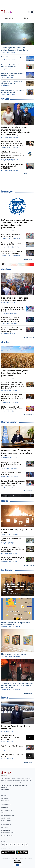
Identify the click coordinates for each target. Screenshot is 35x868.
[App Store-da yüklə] (8, 852)
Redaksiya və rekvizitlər (8, 810)
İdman (5, 698)
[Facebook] (7, 845)
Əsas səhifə (9, 18)
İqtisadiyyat (7, 192)
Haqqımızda (5, 808)
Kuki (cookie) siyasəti (7, 835)
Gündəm (6, 342)
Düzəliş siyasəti (6, 818)
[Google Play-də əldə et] (22, 852)
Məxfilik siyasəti (6, 830)
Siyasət (5, 99)
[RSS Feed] (26, 845)
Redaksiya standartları (8, 815)
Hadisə (5, 501)
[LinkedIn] (22, 845)
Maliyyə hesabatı (6, 821)
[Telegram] (18, 845)
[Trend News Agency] (6, 773)
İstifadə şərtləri (5, 828)
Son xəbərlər (5, 798)
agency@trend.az (6, 790)
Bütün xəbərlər (28, 174)
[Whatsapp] (3, 845)
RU (21, 865)
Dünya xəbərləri (9, 422)
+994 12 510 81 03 (6, 788)
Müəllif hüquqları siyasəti (8, 833)
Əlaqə (3, 813)
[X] (11, 845)
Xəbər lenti (26, 18)
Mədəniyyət (7, 570)
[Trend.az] (7, 12)
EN (14, 865)
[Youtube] (15, 845)
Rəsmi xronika (5, 801)
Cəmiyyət (6, 269)
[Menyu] (32, 12)
